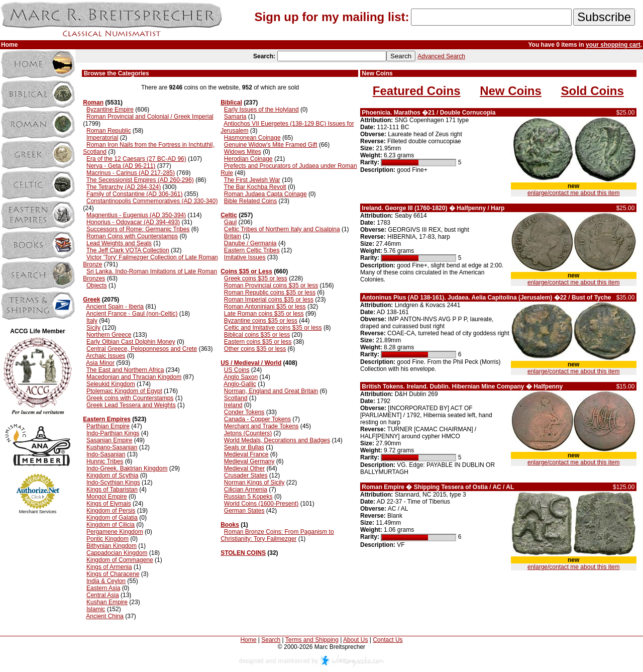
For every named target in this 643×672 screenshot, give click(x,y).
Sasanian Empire (109, 440)
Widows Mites (243, 152)
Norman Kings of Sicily (254, 483)
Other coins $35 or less (255, 349)
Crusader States (246, 475)
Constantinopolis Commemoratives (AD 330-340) (152, 201)
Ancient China (105, 616)
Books (230, 525)
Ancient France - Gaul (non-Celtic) (132, 314)
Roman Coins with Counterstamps (132, 236)
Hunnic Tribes (105, 461)
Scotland (236, 398)
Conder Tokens (244, 412)
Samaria (235, 117)
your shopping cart (613, 45)
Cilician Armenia (246, 490)
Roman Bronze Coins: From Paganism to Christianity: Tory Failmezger (277, 535)
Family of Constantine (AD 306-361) (134, 194)
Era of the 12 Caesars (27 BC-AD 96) (136, 159)
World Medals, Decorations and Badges (277, 440)
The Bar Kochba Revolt (255, 187)
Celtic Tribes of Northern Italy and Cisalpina (282, 229)
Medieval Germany (249, 461)
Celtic (229, 215)
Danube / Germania (250, 243)
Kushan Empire (107, 602)
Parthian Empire (108, 426)
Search (271, 640)
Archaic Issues (105, 356)
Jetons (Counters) (248, 433)
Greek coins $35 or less (256, 278)
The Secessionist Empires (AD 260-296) (140, 180)
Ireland (233, 405)
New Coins (511, 91)
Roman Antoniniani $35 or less (265, 307)
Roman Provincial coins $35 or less (271, 285)
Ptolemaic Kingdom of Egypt (124, 391)
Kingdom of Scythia (112, 475)
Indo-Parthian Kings (113, 433)
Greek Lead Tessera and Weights (131, 405)
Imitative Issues (245, 257)
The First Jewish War (252, 180)
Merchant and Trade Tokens (261, 426)
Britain (233, 236)
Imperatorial (102, 138)
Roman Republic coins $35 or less (270, 293)
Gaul (230, 222)
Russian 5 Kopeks (248, 497)
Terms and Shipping (312, 640)
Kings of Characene (113, 574)
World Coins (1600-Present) (261, 504)
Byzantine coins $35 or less (261, 321)
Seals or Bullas (244, 447)
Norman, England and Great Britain (271, 391)
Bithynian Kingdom (112, 546)
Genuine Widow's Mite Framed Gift (271, 145)
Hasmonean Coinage (252, 138)
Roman (93, 103)
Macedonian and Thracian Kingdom (134, 377)
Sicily (93, 328)
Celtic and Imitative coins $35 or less (273, 328)
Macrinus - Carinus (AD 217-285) (131, 173)
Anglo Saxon (241, 377)
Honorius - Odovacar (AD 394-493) (133, 222)
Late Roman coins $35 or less (264, 314)
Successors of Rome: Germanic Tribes (138, 229)
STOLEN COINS (243, 553)
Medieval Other (244, 468)
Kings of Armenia (109, 567)
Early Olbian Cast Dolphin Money (131, 342)
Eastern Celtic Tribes (252, 250)
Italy (92, 321)
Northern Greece (109, 335)
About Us (355, 640)
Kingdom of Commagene (120, 560)
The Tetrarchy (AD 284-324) (124, 187)
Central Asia (103, 595)
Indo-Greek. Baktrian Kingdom (127, 468)
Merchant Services (38, 512)
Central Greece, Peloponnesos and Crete (142, 349)
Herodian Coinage (248, 159)
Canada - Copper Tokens (257, 419)
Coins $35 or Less (246, 271)
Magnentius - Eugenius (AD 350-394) (136, 215)
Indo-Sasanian (106, 454)
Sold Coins (593, 91)
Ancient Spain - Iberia (115, 307)
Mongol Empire (107, 497)
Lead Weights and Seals (119, 243)
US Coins (237, 370)
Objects (97, 285)
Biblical (231, 103)
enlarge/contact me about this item (573, 193)
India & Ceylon (106, 581)
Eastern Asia (103, 588)
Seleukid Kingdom (111, 384)
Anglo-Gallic (240, 384)
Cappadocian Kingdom (117, 553)
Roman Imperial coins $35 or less (269, 300)
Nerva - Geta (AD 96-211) (121, 166)
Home (248, 640)
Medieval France (246, 454)
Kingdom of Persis (111, 511)
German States (244, 511)
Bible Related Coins (250, 201)
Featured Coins (417, 91)
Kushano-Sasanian (112, 447)
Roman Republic (109, 131)
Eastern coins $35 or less (258, 342)
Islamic (96, 609)
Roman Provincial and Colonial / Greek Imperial (150, 117)
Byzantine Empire (110, 110)
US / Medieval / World (251, 363)
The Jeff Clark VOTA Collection (128, 250)
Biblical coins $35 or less (257, 335)
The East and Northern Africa (125, 370)
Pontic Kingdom (108, 539)
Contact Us (388, 640)
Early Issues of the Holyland (261, 110)
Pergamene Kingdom (115, 532)
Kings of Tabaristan (112, 490)
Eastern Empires (107, 419)
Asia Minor (100, 363)
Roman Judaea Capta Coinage (265, 194)
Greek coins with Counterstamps (130, 398)
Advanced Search (441, 56)
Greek (91, 300)
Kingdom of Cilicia (111, 525)
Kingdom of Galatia (112, 518)
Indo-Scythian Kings (113, 483)
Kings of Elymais (109, 504)
